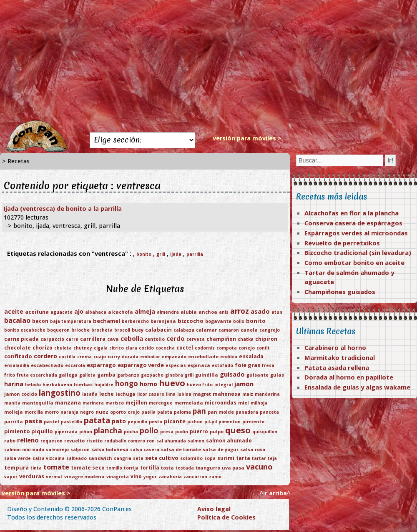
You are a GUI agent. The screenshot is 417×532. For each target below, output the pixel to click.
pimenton (230, 422)
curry (114, 356)
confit (263, 348)
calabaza (184, 330)
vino (136, 476)
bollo (239, 321)
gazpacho (152, 375)
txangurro (208, 468)
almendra (168, 312)
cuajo (100, 357)
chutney (83, 348)
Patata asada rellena (337, 367)
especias (176, 365)
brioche (80, 330)
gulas (277, 375)
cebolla (132, 338)
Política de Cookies (226, 517)
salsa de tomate (181, 449)
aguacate (62, 312)
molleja (14, 412)
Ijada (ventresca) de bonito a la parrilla (63, 209)
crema (84, 357)
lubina (184, 394)
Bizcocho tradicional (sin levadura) (358, 252)
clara (131, 348)
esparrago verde (141, 365)
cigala (101, 348)
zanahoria (170, 477)
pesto (156, 421)
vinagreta (118, 477)
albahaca (96, 312)
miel (244, 403)
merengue (161, 403)
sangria (123, 458)
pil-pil (211, 422)
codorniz (205, 348)
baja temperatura (71, 321)
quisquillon (265, 432)
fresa (268, 365)
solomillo (191, 458)
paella (148, 412)
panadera (247, 412)
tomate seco (88, 468)
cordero (45, 356)
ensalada (251, 356)
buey (138, 330)
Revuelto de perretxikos (342, 243)
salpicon (80, 450)
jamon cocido (21, 394)
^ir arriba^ (275, 493)
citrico (117, 348)
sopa (210, 458)
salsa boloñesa (110, 449)
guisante (257, 375)
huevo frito (200, 385)
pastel (51, 421)
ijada (176, 254)
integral (224, 385)
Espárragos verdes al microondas (356, 233)
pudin (182, 432)
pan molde (221, 412)
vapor (11, 477)
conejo (247, 348)
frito (10, 375)
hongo (127, 383)
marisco (115, 403)
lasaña (90, 394)
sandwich (100, 458)
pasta (33, 421)
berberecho (135, 321)
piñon (86, 432)
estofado (222, 365)
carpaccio (52, 339)
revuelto (74, 441)
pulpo (217, 431)
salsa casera (145, 450)
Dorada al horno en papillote (349, 377)
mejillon (136, 403)
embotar (150, 357)
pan (199, 411)
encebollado (203, 356)
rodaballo (115, 441)
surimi (226, 458)
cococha (165, 348)
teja (272, 458)
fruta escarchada (37, 375)
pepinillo (137, 422)
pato (119, 421)
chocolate (18, 348)
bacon (40, 321)
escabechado (47, 365)
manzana (68, 402)
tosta (167, 468)
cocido (146, 348)
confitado (18, 356)
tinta (36, 468)
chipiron (266, 339)
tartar (259, 458)
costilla (67, 357)
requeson (51, 441)
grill (161, 254)
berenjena (163, 321)
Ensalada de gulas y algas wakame (357, 387)
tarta (243, 458)
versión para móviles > (247, 138)
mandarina (267, 394)
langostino (60, 393)
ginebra (174, 375)
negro (87, 412)
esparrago (101, 365)
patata (97, 420)
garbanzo (128, 375)
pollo (149, 430)
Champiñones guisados (340, 292)
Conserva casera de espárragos (353, 223)
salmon (196, 441)
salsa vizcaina (49, 458)
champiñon (221, 339)
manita (12, 403)
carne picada (21, 339)
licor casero (151, 394)
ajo (79, 311)
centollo (155, 339)
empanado (174, 357)
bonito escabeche (25, 330)
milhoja (259, 403)
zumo (215, 477)
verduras (32, 476)
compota (227, 348)
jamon (244, 384)
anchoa (208, 312)
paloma (182, 412)
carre (72, 339)
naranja (69, 412)
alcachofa (121, 312)
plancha (108, 431)
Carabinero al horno (335, 347)
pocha (131, 432)
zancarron (195, 477)
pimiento (253, 421)
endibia (229, 357)
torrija (131, 468)
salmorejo (57, 450)
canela (249, 330)
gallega (68, 375)
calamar (206, 330)
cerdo (176, 338)
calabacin (158, 330)
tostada (185, 468)
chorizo (43, 348)
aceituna (37, 312)
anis (224, 312)
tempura (16, 467)
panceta (269, 412)
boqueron (58, 330)
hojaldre (104, 385)
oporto (118, 412)
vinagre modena (84, 476)
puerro (199, 431)
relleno (28, 440)
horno (148, 384)
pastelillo (72, 422)
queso (238, 430)
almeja (145, 311)
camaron (229, 330)
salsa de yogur (221, 449)
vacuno (259, 467)
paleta (165, 412)
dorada (130, 357)
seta (138, 458)
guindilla (207, 375)
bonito (144, 254)
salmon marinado (24, 450)
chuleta (63, 348)
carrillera (93, 339)
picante (175, 421)
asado (260, 311)
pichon (195, 422)
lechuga (126, 394)
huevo (172, 383)
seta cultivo (162, 458)
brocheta (102, 330)
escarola (75, 365)
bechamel (107, 321)
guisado (232, 374)
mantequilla (38, 403)
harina (14, 384)
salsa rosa (253, 449)
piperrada (66, 432)
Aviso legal (214, 509)
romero (137, 441)
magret (202, 394)
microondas (221, 403)
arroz (240, 311)
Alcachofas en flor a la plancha (352, 213)
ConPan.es (117, 509)
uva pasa (233, 468)
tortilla (150, 468)
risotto (94, 441)
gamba (106, 375)
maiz (248, 394)
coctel (185, 348)
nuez (102, 412)
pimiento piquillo (29, 431)
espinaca (199, 365)
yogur (150, 477)
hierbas (83, 384)
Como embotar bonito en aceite (354, 262)
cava (113, 339)
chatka (246, 339)
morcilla (34, 412)
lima (171, 394)
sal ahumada (171, 441)
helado (33, 385)
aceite (14, 311)
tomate (56, 467)
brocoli (122, 330)
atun (277, 312)
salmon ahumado (229, 441)
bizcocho (191, 321)
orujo (134, 412)
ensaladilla (17, 365)
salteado (77, 458)
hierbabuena (57, 385)
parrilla (195, 254)
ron (151, 441)
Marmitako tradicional (340, 357)
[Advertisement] (209, 60)
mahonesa (227, 394)
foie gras (247, 365)
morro (52, 412)
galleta (87, 375)
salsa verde (18, 458)
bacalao (17, 320)
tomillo (114, 468)
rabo (10, 441)
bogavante (218, 321)
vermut (54, 477)
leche (107, 394)
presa (167, 432)
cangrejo (270, 330)
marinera (93, 403)
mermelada (189, 403)
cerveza (196, 339)
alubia (189, 312)
